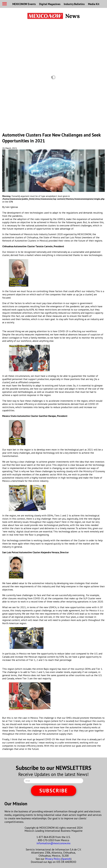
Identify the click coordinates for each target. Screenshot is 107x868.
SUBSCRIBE (53, 790)
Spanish (66, 859)
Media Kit (94, 4)
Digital (50, 4)
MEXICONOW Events (24, 4)
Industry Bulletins (74, 4)
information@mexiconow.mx (54, 843)
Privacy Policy (53, 859)
